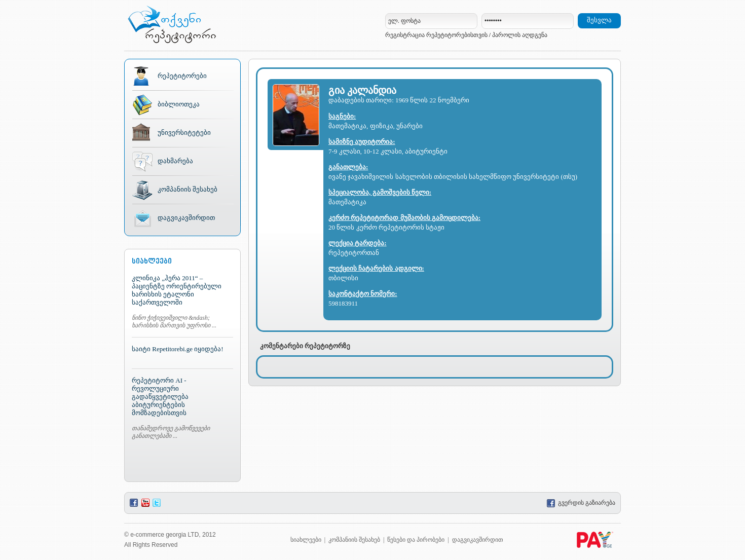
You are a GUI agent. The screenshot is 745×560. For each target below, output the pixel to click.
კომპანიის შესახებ (188, 189)
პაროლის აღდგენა (520, 35)
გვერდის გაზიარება (581, 503)
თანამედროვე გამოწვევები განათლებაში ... (171, 432)
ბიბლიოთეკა (179, 104)
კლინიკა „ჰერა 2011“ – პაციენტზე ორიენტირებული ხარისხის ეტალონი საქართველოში (177, 290)
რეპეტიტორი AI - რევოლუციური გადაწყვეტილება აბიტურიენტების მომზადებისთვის (160, 397)
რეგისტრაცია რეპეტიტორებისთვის (436, 35)
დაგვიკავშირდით (186, 218)
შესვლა (599, 20)
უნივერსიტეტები (184, 133)
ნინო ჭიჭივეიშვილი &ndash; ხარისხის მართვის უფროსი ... (174, 322)
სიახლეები (306, 540)
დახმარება (175, 161)
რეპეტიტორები (182, 76)
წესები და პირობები (416, 540)
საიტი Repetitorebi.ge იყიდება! (178, 349)
